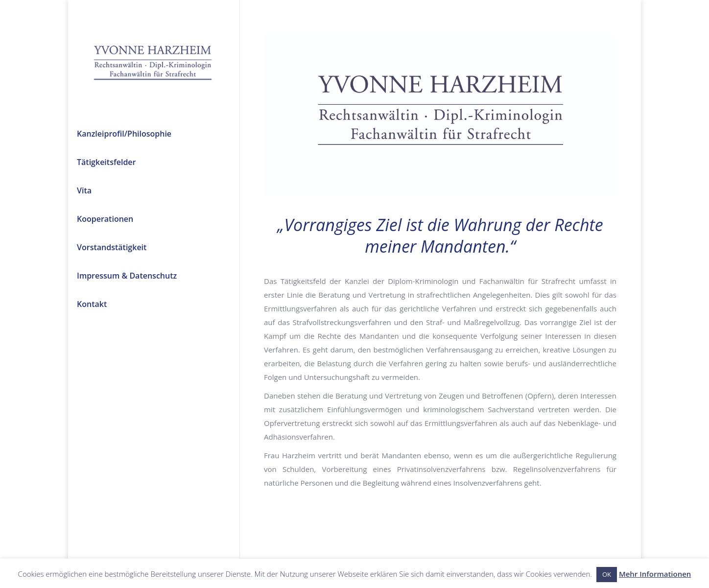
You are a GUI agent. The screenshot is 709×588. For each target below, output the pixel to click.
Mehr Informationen (655, 574)
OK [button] (607, 574)
